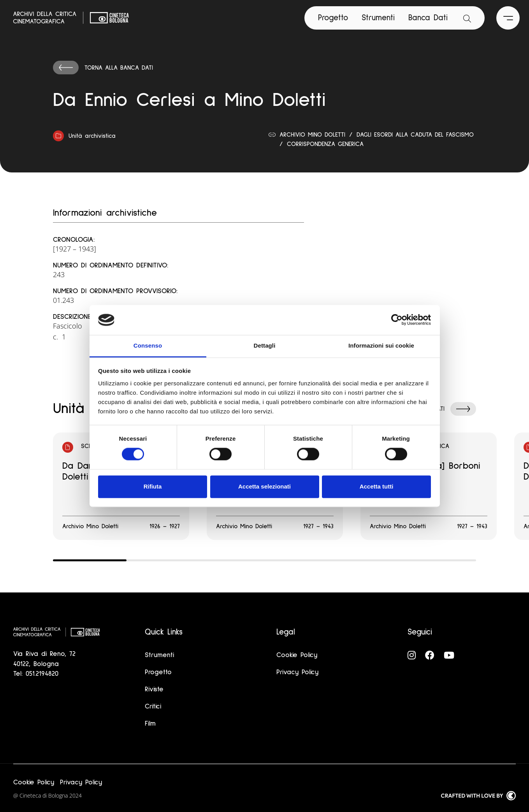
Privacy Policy (297, 672)
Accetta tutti (377, 486)
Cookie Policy (297, 655)
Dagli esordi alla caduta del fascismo (415, 135)
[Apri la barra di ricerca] (467, 18)
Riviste (154, 689)
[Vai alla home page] (71, 18)
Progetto (333, 18)
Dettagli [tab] (265, 345)
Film (150, 724)
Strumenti (378, 18)
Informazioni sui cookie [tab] (381, 345)
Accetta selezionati (264, 486)
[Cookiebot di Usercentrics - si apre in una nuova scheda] (397, 320)
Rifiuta (153, 486)
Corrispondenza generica (325, 144)
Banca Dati (428, 18)
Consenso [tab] (148, 345)
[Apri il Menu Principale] (508, 18)
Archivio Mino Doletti (312, 135)
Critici (153, 707)
